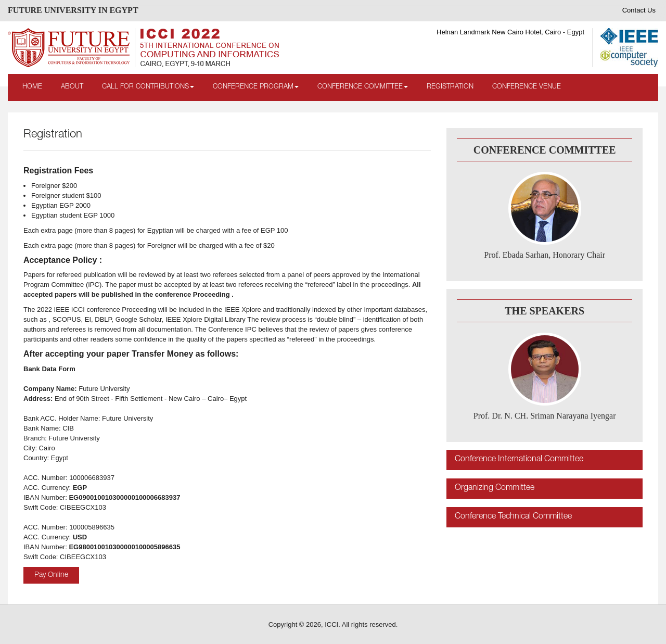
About (72, 87)
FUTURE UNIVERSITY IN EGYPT (73, 10)
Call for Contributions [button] (148, 87)
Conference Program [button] (256, 87)
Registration (450, 87)
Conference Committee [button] (363, 87)
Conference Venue (527, 87)
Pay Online (51, 575)
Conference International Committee (519, 460)
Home (32, 87)
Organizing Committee (495, 488)
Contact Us (639, 10)
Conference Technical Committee (513, 517)
